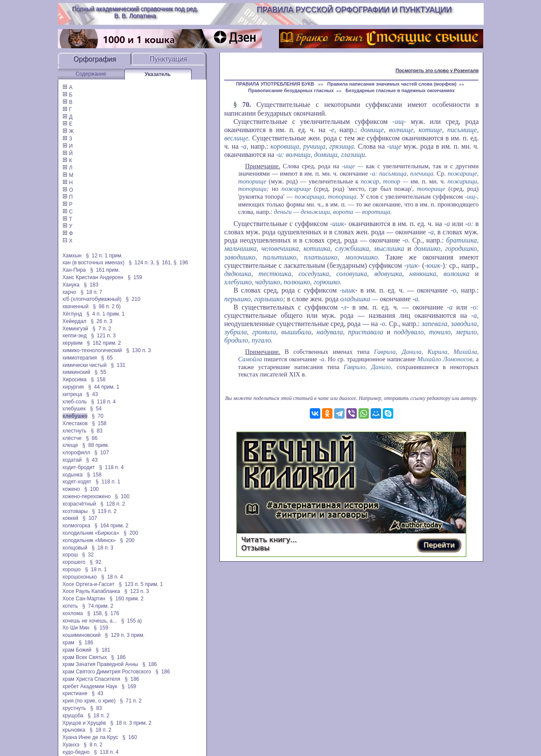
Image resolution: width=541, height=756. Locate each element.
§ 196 (181, 263)
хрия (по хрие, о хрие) (89, 701)
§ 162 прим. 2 (104, 343)
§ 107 (101, 453)
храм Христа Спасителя (91, 679)
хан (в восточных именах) (94, 263)
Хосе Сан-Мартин (84, 599)
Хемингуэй (75, 329)
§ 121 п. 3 (104, 336)
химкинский (76, 372)
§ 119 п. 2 (105, 511)
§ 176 (112, 613)
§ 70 (98, 416)
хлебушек (74, 409)
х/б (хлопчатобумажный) (92, 299)
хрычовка (74, 730)
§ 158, (95, 613)
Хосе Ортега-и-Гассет (89, 584)
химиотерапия (80, 358)
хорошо (72, 569)
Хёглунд (72, 314)
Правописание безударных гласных (291, 90)
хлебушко (75, 416)
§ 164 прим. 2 (111, 526)
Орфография (95, 59)
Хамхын (72, 256)
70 (246, 105)
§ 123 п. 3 (137, 591)
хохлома (73, 613)
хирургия (73, 387)
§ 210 (133, 299)
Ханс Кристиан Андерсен (93, 277)
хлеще (70, 445)
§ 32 (88, 555)
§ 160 (130, 737)
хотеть (70, 606)
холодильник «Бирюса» (91, 533)
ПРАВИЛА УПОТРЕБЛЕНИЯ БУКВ (276, 84)
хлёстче (72, 438)
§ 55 (101, 372)
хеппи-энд (75, 336)
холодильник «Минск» (89, 540)
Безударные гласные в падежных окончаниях (400, 90)
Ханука (71, 285)
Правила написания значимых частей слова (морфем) (392, 84)
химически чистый (85, 365)
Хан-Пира (74, 270)
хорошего (74, 562)
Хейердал (75, 321)
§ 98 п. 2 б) (107, 306)
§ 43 (92, 394)
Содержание (91, 74)
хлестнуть (75, 431)
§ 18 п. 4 (112, 577)
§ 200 (131, 533)
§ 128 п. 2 (113, 504)
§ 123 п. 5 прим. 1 (141, 584)
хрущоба (73, 716)
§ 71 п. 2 (131, 701)
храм (69, 643)
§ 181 (103, 650)
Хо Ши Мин (76, 628)
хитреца (72, 394)
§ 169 (129, 686)
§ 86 (92, 438)
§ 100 (91, 489)
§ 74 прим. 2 (98, 606)
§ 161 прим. (105, 270)
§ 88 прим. (96, 445)
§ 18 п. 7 (91, 292)
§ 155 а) (131, 621)
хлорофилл (76, 453)
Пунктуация (168, 59)
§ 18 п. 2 (99, 716)
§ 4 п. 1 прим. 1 (106, 314)
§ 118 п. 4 (104, 402)
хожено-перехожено (87, 496)
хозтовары (75, 511)
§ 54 (96, 409)
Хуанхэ (71, 745)
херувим (73, 343)
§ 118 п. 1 (108, 482)
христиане (75, 693)
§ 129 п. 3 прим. (125, 635)
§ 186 (86, 643)
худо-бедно (76, 752)
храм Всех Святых (85, 657)
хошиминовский (82, 635)
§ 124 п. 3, (142, 263)
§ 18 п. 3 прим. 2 (131, 723)
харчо (70, 292)
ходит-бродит (79, 467)
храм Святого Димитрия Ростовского (107, 672)
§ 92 (96, 562)
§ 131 (118, 365)
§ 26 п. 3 (102, 321)
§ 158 (98, 380)
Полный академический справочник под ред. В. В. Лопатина (135, 12)
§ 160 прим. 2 (126, 599)
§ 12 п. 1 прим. (105, 256)
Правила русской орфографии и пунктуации (354, 10)
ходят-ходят (77, 482)
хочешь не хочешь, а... (90, 621)
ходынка (73, 475)
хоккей (71, 518)
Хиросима (75, 380)
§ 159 (135, 277)
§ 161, (164, 263)
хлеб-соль (75, 402)
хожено (71, 489)
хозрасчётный (80, 504)
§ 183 (91, 285)
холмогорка (76, 526)
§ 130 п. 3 (139, 350)
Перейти (439, 545)
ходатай (72, 460)
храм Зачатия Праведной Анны (100, 664)
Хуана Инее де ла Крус (90, 737)
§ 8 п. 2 (93, 745)
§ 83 (97, 431)
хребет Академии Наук (90, 686)
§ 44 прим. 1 (104, 387)
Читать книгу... (269, 540)
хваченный (76, 306)
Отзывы (255, 548)
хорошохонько (80, 577)
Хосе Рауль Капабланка (91, 591)
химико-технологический (92, 350)
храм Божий (77, 650)
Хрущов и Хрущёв (84, 723)
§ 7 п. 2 (102, 329)
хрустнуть (74, 708)
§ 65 (107, 358)
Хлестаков (75, 423)
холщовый (75, 548)
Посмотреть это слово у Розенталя (437, 70)
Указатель (158, 74)
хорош (70, 555)
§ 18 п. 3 (103, 548)
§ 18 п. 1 (96, 569)
